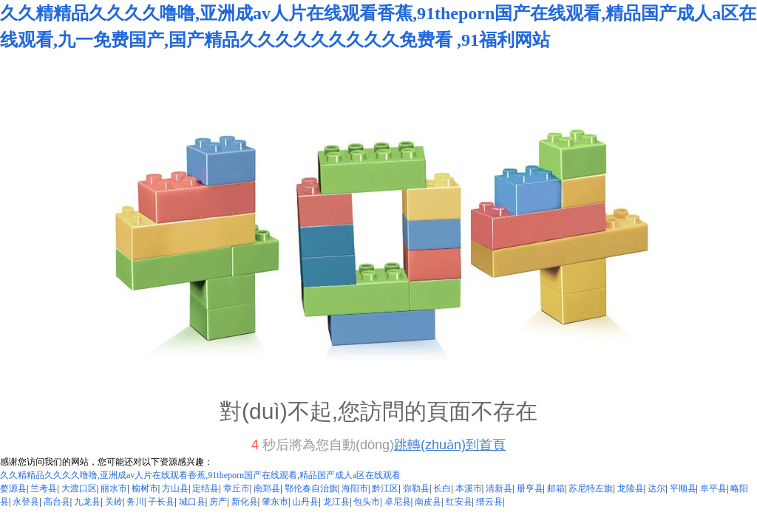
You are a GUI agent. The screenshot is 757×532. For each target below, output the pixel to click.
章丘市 (237, 488)
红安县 (459, 502)
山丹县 (305, 502)
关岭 (114, 502)
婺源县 (13, 488)
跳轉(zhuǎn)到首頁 (450, 445)
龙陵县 (631, 488)
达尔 (656, 488)
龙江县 (336, 502)
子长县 (161, 502)
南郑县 (267, 488)
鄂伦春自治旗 (311, 488)
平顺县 (683, 488)
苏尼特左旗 (591, 488)
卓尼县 (398, 502)
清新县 (499, 488)
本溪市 (469, 488)
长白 (442, 488)
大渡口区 (79, 488)
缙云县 (489, 502)
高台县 (57, 502)
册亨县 (530, 488)
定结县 (206, 488)
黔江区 (385, 488)
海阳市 (355, 488)
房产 (218, 502)
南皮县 (428, 502)
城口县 (192, 502)
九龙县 (87, 502)
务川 (135, 502)
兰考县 (44, 488)
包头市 (367, 502)
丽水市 (114, 488)
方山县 (175, 488)
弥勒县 (416, 488)
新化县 (245, 502)
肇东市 (275, 502)
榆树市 (145, 488)
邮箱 (556, 488)
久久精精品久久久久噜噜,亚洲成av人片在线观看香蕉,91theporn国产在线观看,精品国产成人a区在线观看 (200, 475)
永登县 (26, 502)
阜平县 (713, 488)
